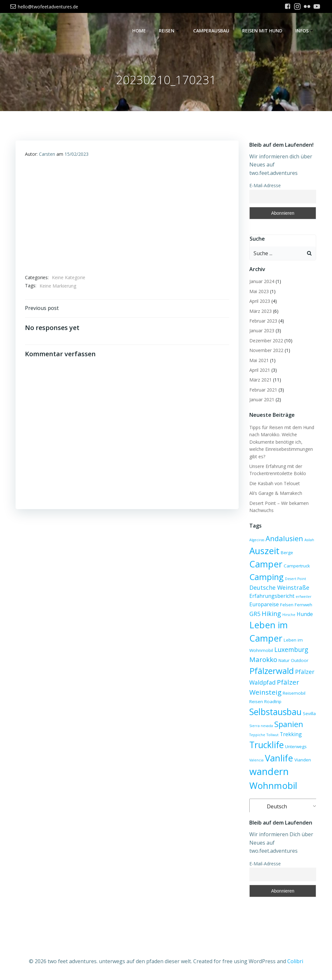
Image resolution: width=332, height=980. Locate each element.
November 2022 (266, 351)
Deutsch (272, 807)
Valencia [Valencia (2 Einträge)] (256, 760)
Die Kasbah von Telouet (274, 484)
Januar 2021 (261, 400)
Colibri (295, 961)
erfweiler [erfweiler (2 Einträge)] (303, 597)
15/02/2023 (77, 155)
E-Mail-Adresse (264, 186)
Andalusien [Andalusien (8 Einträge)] (284, 539)
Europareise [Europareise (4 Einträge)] (263, 605)
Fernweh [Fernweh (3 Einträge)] (303, 605)
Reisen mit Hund (263, 31)
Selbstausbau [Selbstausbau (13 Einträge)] (275, 712)
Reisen (170, 31)
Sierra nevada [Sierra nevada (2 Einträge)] (261, 726)
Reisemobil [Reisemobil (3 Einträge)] (293, 693)
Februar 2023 (263, 321)
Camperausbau (212, 31)
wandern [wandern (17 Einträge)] (268, 772)
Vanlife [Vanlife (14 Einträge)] (278, 758)
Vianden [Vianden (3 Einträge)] (302, 760)
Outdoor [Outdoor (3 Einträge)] (299, 661)
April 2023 (259, 301)
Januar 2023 (261, 331)
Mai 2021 (258, 361)
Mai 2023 (258, 292)
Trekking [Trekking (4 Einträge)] (290, 735)
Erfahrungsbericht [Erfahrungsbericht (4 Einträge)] (271, 596)
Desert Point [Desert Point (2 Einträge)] (295, 579)
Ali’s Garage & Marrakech (275, 493)
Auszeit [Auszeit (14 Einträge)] (264, 551)
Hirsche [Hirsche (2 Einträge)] (288, 615)
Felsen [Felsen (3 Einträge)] (286, 605)
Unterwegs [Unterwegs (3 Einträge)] (295, 747)
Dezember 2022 (266, 341)
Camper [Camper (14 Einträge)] (265, 564)
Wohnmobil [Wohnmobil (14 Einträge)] (273, 786)
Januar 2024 (261, 282)
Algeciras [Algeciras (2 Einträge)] (256, 540)
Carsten (47, 155)
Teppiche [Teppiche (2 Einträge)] (257, 735)
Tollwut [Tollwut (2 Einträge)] (272, 735)
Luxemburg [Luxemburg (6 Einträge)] (291, 650)
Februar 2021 (263, 390)
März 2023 (260, 311)
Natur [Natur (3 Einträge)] (283, 661)
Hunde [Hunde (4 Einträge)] (304, 614)
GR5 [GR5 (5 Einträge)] (254, 614)
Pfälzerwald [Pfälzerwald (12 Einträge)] (271, 671)
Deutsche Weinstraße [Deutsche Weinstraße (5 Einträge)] (279, 588)
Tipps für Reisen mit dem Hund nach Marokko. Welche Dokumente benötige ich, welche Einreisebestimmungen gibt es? (281, 442)
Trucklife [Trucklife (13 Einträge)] (266, 745)
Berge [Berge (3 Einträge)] (286, 553)
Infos (306, 31)
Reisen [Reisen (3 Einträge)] (255, 702)
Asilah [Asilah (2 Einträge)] (309, 540)
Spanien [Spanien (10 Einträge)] (288, 724)
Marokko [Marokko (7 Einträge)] (263, 660)
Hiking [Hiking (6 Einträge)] (271, 614)
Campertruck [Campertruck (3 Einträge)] (296, 566)
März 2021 (260, 380)
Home (140, 31)
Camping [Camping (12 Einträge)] (266, 577)
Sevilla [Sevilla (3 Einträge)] (309, 714)
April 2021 (259, 370)
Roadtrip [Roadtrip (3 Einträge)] (272, 702)
